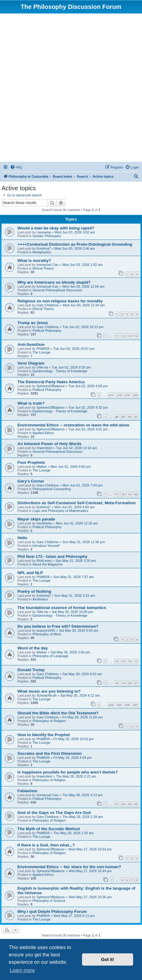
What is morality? (34, 261)
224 (111, 705)
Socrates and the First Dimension (50, 753)
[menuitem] (16, 167)
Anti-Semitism (31, 344)
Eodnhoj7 (44, 248)
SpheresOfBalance (50, 386)
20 (129, 683)
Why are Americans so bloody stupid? (54, 282)
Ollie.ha (42, 367)
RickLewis (44, 561)
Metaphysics (42, 252)
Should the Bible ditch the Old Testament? (58, 713)
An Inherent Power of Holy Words (49, 444)
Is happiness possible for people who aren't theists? (68, 772)
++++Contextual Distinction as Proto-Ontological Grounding (75, 244)
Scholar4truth (46, 695)
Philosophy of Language (50, 656)
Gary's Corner (31, 481)
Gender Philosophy (47, 236)
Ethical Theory (43, 268)
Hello (22, 538)
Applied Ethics (43, 433)
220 (135, 395)
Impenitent (44, 448)
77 (117, 494)
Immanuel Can (47, 265)
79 (129, 494)
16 (129, 661)
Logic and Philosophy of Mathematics (60, 511)
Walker (42, 467)
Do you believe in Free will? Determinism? (58, 626)
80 (136, 494)
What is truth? (31, 403)
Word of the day (33, 648)
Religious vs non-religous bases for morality (60, 301)
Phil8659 (43, 349)
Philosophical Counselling (52, 489)
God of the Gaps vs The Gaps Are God (54, 813)
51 (136, 417)
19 (123, 683)
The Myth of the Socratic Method (49, 829)
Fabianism (27, 791)
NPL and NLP (30, 573)
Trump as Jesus (33, 323)
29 (129, 804)
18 (117, 683)
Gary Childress (48, 305)
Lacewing (43, 232)
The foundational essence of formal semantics (62, 608)
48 (117, 417)
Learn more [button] (22, 970)
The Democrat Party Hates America (51, 382)
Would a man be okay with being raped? (56, 228)
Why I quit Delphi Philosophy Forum (52, 912)
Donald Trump (31, 670)
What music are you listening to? (49, 691)
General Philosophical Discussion (57, 290)
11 (117, 336)
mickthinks (44, 523)
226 (127, 705)
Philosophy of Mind (47, 634)
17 (136, 661)
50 (129, 417)
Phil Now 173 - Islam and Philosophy (52, 556)
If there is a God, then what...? (46, 845)
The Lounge (41, 352)
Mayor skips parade (36, 519)
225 (119, 705)
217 (111, 395)
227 (135, 705)
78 (123, 494)
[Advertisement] (71, 88)
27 (117, 804)
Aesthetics (40, 599)
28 (123, 804)
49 (123, 417)
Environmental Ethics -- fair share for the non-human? (69, 867)
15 (123, 661)
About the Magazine (47, 564)
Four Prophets (31, 462)
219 (127, 395)
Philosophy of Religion (49, 721)
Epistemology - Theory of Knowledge (60, 371)
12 (123, 336)
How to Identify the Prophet (44, 735)
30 (136, 804)
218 (119, 395)
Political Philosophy (47, 331)
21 (136, 683)
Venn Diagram (31, 363)
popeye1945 (46, 630)
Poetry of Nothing (34, 591)
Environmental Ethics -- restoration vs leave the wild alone (73, 425)
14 (136, 336)
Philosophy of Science (49, 901)
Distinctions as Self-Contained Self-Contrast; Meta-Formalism (77, 503)
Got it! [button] (108, 959)
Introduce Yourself (46, 546)
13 (129, 336)
